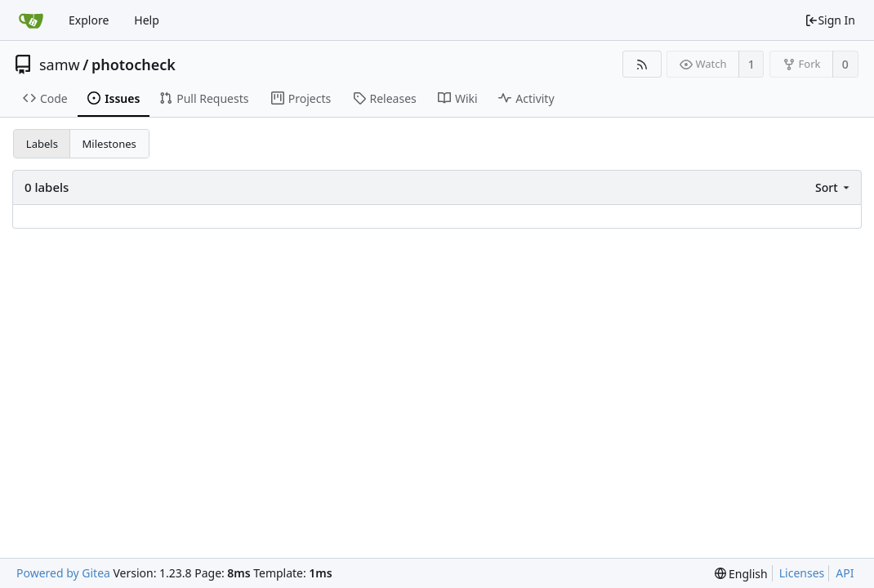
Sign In (830, 20)
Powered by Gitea (63, 573)
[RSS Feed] (642, 64)
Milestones (109, 144)
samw (60, 65)
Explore (89, 20)
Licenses (802, 573)
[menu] (834, 187)
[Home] (31, 20)
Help (147, 20)
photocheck (134, 65)
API (845, 573)
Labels (42, 144)
